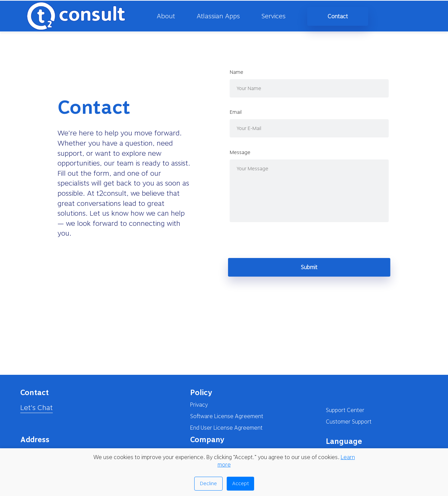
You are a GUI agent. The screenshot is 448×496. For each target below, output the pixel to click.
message (247, 152)
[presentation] (286, 241)
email (242, 112)
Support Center (345, 410)
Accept (240, 483)
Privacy (199, 405)
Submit (316, 267)
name (243, 72)
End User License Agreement (226, 428)
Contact (338, 16)
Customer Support (349, 422)
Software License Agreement (227, 416)
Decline (208, 483)
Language (344, 441)
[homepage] (70, 16)
